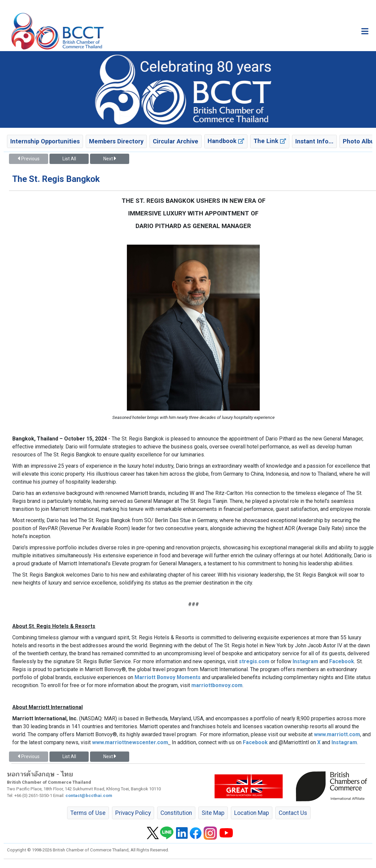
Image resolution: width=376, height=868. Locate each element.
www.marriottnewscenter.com (130, 742)
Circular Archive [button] (176, 141)
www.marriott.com (337, 734)
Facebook (342, 661)
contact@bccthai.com (89, 795)
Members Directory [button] (116, 141)
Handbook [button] (226, 141)
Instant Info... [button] (314, 141)
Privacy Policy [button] (133, 813)
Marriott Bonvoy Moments (168, 677)
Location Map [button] (252, 813)
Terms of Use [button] (88, 813)
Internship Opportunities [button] (45, 141)
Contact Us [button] (293, 813)
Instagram (305, 661)
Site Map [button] (213, 813)
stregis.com (254, 661)
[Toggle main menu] (365, 31)
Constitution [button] (176, 813)
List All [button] (69, 159)
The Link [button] (270, 141)
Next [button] (110, 159)
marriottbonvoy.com (217, 685)
